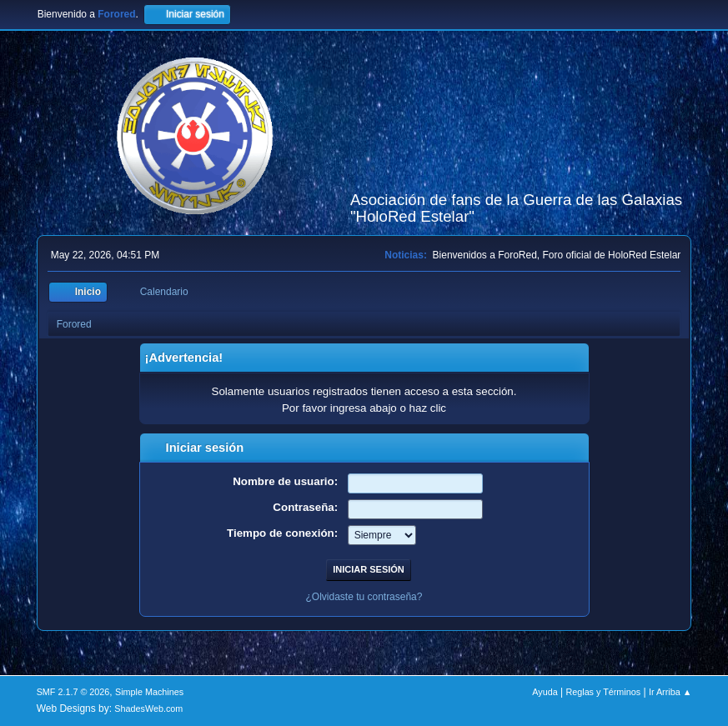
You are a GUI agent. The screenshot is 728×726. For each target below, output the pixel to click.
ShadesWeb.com (148, 708)
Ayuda (545, 692)
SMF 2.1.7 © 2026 (73, 692)
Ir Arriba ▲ (670, 692)
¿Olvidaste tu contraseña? (364, 597)
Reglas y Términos (603, 692)
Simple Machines (149, 692)
